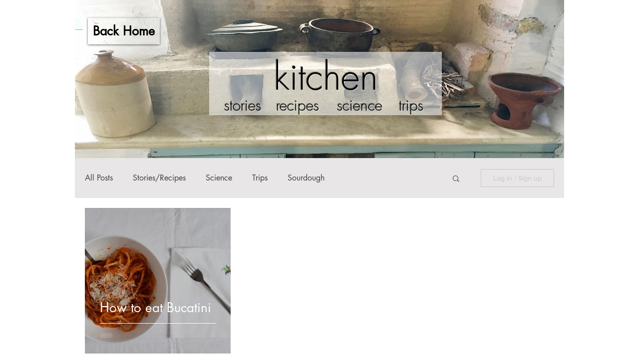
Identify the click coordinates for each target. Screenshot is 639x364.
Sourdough (306, 178)
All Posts (99, 178)
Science (219, 178)
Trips (260, 178)
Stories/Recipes (159, 178)
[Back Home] (124, 31)
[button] (456, 179)
